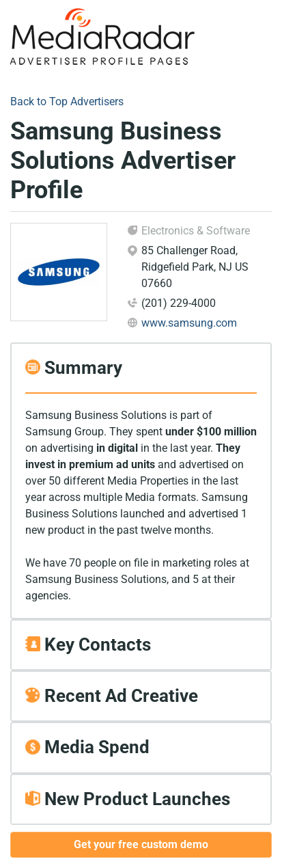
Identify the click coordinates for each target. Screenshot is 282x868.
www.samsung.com (189, 323)
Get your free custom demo (141, 844)
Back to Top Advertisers (67, 101)
